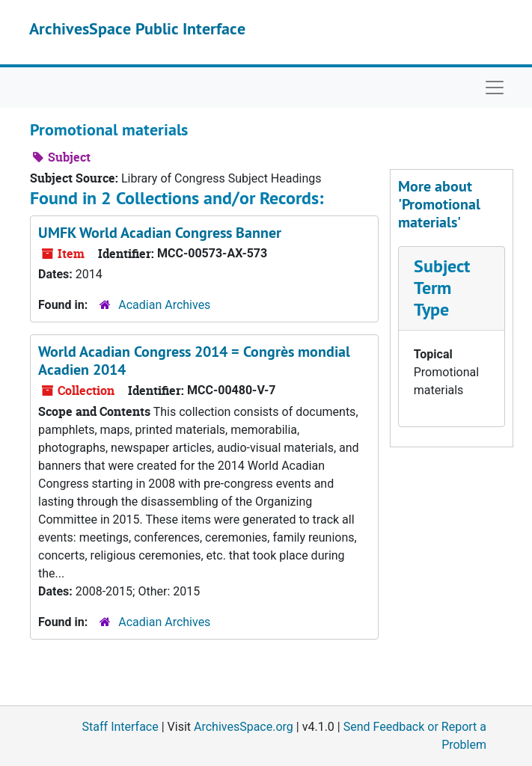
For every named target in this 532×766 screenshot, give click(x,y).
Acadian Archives (164, 305)
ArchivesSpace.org (244, 727)
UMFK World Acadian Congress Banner (160, 233)
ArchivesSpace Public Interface (137, 28)
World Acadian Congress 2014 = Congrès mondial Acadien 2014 (194, 361)
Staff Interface (120, 727)
